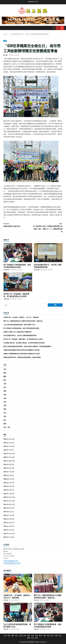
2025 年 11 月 (7, 457)
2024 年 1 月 (7, 537)
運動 (5, 391)
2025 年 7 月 (7, 472)
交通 (5, 384)
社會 (5, 41)
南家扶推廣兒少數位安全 (18, 225)
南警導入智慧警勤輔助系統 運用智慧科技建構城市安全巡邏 (21, 354)
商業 (5, 409)
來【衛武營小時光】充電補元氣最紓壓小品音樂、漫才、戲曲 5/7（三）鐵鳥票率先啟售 (48, 227)
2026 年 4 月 (7, 439)
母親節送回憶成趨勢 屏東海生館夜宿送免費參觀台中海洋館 (21, 350)
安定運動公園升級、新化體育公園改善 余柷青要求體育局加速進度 (24, 343)
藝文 (5, 380)
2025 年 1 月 (7, 494)
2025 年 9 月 (7, 464)
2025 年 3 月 (7, 486)
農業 (5, 424)
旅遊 (5, 394)
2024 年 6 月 (7, 519)
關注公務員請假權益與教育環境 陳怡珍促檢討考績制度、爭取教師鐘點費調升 (27, 346)
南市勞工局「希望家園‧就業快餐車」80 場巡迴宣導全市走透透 (16, 295)
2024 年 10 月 (8, 504)
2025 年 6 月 (7, 475)
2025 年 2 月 (7, 490)
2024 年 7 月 (7, 515)
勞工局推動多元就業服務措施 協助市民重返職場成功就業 (17, 266)
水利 (6, 620)
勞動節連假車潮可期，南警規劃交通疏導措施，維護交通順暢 (22, 357)
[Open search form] (53, 28)
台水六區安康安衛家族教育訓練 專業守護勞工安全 (19, 325)
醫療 (5, 376)
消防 (5, 416)
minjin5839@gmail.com (11, 561)
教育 (5, 402)
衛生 (5, 420)
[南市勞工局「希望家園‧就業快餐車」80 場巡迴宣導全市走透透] (18, 282)
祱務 (5, 398)
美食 (5, 387)
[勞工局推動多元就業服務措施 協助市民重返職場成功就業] (18, 253)
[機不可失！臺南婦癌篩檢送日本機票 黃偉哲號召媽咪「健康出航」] (48, 583)
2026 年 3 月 (7, 443)
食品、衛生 (7, 427)
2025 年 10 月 (8, 461)
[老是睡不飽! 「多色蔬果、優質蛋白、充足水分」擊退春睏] (18, 583)
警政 (5, 373)
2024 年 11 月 (8, 501)
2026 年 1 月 (7, 450)
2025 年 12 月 (8, 454)
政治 (5, 413)
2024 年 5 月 (7, 523)
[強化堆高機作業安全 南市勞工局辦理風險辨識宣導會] (48, 253)
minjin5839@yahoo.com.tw (12, 563)
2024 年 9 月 (7, 508)
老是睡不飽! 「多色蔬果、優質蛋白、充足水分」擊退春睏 (21, 317)
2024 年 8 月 (7, 512)
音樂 (5, 405)
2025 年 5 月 (7, 479)
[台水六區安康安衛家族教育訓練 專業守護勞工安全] (18, 612)
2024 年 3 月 (7, 530)
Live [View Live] (59, 28)
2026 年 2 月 (7, 446)
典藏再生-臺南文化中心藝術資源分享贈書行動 (17, 332)
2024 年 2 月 (7, 534)
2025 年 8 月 (7, 468)
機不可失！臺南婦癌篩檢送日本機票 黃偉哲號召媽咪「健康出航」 (24, 321)
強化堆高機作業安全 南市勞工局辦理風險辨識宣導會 (48, 266)
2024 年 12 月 (8, 497)
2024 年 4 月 (7, 526)
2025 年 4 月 (7, 483)
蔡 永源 (5, 55)
